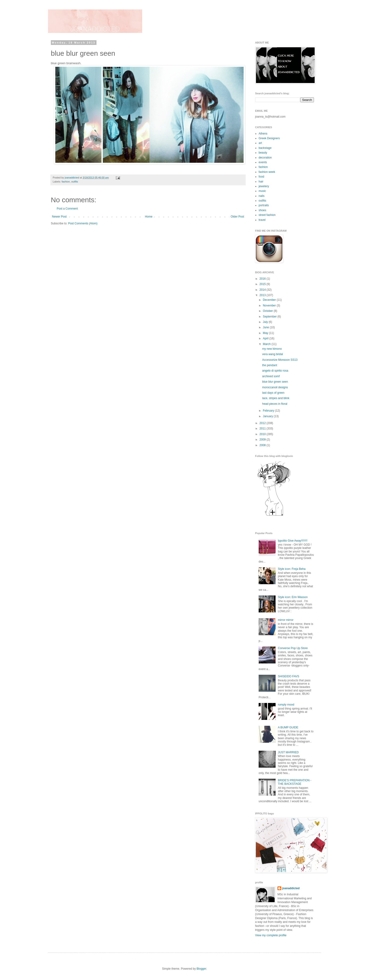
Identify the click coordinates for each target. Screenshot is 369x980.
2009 (263, 440)
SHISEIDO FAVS (289, 676)
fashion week (267, 172)
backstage (265, 148)
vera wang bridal (273, 354)
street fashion (267, 215)
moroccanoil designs (275, 387)
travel (262, 220)
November (270, 306)
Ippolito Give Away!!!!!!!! (293, 541)
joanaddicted (72, 178)
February (269, 411)
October (268, 311)
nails (262, 196)
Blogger (201, 969)
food (261, 177)
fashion (66, 182)
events (263, 162)
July (266, 322)
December (270, 300)
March (267, 344)
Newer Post (59, 217)
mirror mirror (286, 620)
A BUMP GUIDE (288, 727)
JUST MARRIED (288, 752)
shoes (262, 210)
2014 (263, 290)
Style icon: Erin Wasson (293, 597)
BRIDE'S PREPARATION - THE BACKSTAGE (295, 782)
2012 (263, 423)
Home (149, 217)
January (268, 416)
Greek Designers (269, 138)
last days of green (273, 393)
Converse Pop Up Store (293, 648)
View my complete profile (271, 935)
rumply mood (286, 705)
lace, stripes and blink (276, 398)
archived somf (271, 376)
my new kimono (272, 349)
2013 (263, 295)
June (266, 327)
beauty (263, 153)
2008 (263, 445)
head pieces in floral (275, 404)
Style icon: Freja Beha (292, 569)
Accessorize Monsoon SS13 (280, 360)
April (266, 338)
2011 (263, 429)
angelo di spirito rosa (275, 371)
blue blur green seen (275, 382)
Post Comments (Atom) (83, 223)
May (266, 333)
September (270, 317)
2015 (263, 284)
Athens (263, 134)
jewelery (264, 186)
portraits (264, 205)
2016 (263, 279)
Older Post (237, 217)
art (260, 143)
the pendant (270, 365)
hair (261, 182)
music (262, 191)
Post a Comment (67, 209)
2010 (263, 434)
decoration (265, 158)
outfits (75, 182)
